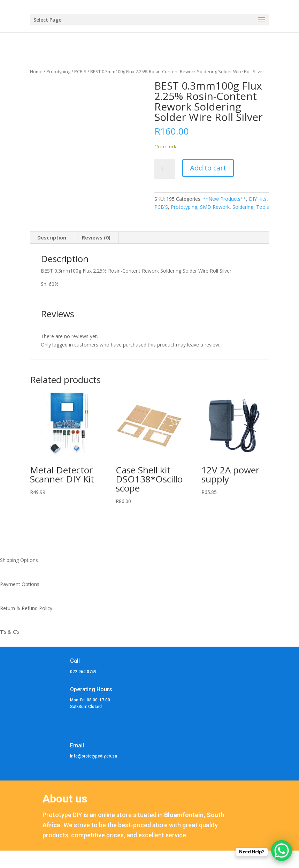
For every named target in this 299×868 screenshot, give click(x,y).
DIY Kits (258, 199)
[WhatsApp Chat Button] (282, 851)
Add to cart (208, 168)
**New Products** (224, 199)
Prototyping (58, 71)
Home (36, 71)
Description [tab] (52, 238)
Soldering (243, 207)
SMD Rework (215, 207)
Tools (263, 207)
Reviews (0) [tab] (96, 238)
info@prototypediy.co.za (94, 756)
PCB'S (80, 71)
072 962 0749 (83, 672)
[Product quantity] (165, 169)
